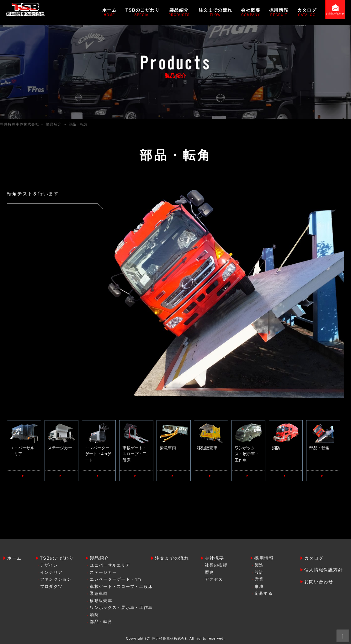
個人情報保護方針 (324, 570)
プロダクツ (51, 586)
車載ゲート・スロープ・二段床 (136, 443)
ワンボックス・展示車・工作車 (248, 443)
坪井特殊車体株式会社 (170, 639)
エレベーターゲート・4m (115, 579)
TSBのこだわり (143, 12)
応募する (264, 593)
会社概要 (251, 12)
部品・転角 (323, 437)
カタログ (307, 12)
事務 (259, 586)
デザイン (49, 565)
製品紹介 (179, 12)
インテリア (51, 572)
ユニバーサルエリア (24, 440)
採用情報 (279, 12)
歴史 (209, 572)
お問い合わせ (335, 14)
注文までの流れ (215, 12)
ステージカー (61, 437)
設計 (259, 572)
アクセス (214, 579)
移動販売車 (211, 437)
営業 (259, 579)
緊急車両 (173, 437)
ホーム (109, 12)
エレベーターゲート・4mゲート (99, 443)
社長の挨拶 (216, 565)
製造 (259, 565)
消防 (286, 437)
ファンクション (56, 579)
